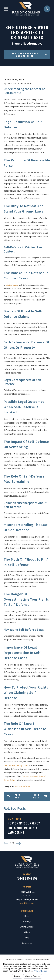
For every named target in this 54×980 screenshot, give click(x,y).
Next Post (40, 796)
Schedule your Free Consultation (29, 55)
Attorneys (27, 921)
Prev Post (14, 796)
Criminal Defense (23, 786)
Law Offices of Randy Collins (16, 765)
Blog (27, 938)
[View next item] (18, 843)
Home (27, 916)
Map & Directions (27, 903)
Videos (27, 932)
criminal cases (12, 285)
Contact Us (27, 943)
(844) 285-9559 (27, 878)
